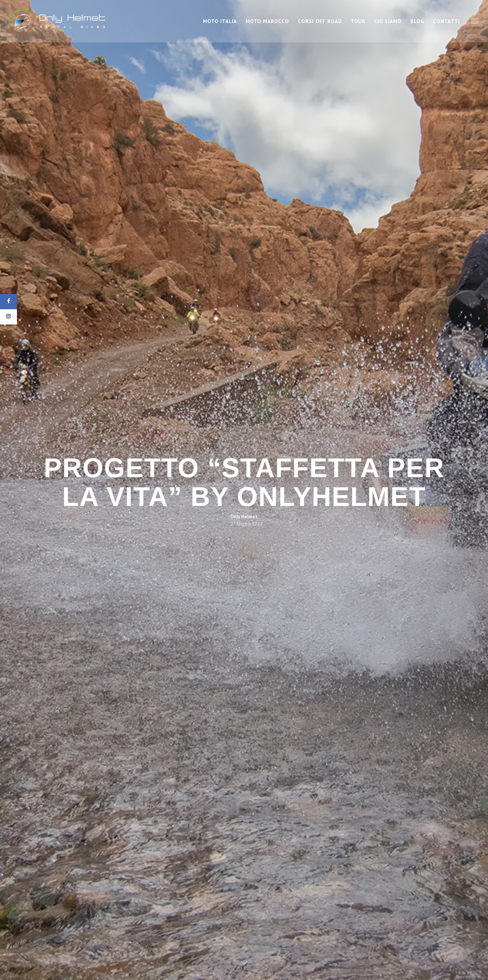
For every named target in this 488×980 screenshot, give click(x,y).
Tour (358, 21)
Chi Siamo (388, 21)
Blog (417, 21)
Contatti (446, 21)
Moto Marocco (267, 21)
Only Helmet (244, 516)
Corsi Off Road (320, 21)
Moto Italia (220, 21)
